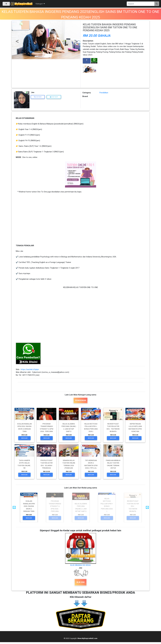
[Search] (141, 4)
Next (147, 507)
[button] (17, 37)
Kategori (40, 4)
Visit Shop (54, 97)
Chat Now (38, 97)
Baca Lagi (24, 438)
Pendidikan (104, 93)
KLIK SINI (81, 582)
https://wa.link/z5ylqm (30, 369)
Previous (14, 507)
